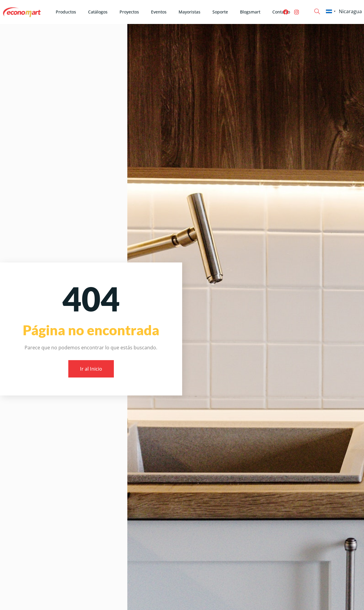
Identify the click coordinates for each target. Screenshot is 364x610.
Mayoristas (189, 12)
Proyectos (129, 12)
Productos (66, 12)
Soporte (220, 12)
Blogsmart (250, 12)
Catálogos (98, 12)
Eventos (159, 12)
